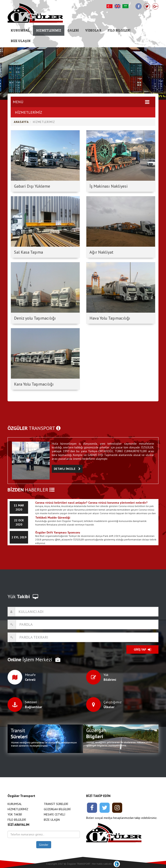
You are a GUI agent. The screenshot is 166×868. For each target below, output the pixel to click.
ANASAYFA (21, 122)
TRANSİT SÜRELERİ (56, 804)
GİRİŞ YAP (142, 649)
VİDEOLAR (93, 30)
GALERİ (73, 30)
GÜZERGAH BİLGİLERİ (57, 809)
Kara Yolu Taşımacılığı (34, 384)
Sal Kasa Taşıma (29, 252)
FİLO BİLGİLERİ (119, 30)
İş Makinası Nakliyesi (109, 186)
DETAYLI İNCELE (67, 469)
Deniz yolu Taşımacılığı (35, 318)
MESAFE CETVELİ (54, 814)
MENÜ (81, 101)
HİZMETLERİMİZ (49, 30)
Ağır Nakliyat (101, 252)
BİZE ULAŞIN (21, 40)
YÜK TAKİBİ (15, 814)
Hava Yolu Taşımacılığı (110, 318)
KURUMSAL (20, 30)
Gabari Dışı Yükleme (32, 186)
